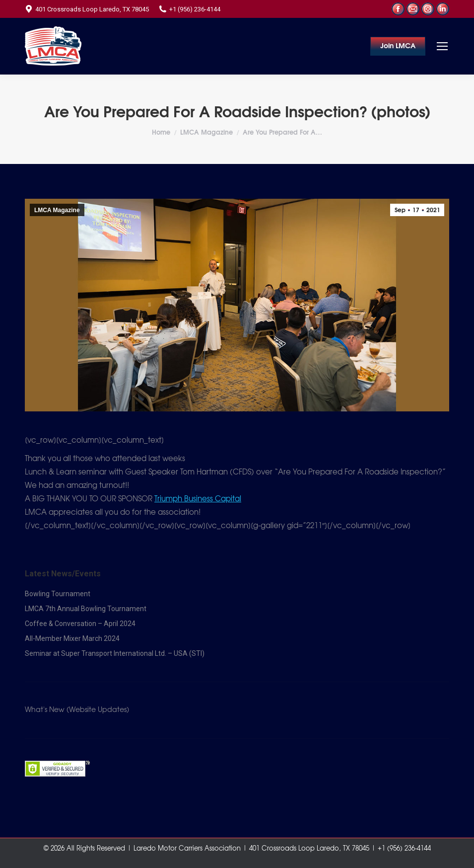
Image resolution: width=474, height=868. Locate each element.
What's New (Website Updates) (77, 710)
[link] (198, 499)
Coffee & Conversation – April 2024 (80, 624)
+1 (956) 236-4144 (190, 9)
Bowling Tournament (58, 594)
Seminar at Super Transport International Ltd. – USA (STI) (115, 653)
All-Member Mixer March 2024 (72, 638)
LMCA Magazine (57, 210)
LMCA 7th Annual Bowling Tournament (86, 609)
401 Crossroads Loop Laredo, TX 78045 (87, 9)
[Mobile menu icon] (442, 46)
